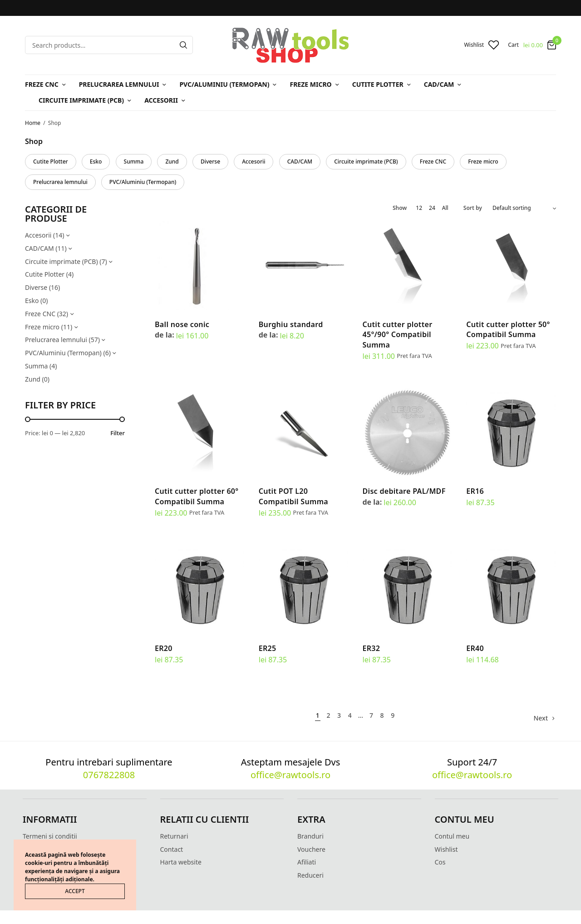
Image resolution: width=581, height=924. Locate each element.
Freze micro (310, 84)
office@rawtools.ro (290, 775)
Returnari (174, 836)
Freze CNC (42, 84)
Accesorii (161, 100)
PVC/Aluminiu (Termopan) (224, 84)
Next (541, 718)
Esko (96, 161)
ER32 (372, 648)
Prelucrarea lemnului (119, 84)
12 (419, 208)
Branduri (310, 836)
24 (432, 208)
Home (33, 123)
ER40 (475, 648)
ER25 (268, 648)
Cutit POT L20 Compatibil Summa (293, 496)
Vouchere (311, 849)
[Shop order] (524, 208)
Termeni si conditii (50, 836)
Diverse (210, 161)
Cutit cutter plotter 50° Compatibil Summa (508, 329)
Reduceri (310, 875)
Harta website (181, 862)
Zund (172, 161)
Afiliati (307, 862)
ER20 (164, 648)
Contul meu (452, 836)
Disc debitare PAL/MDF (404, 491)
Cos (440, 862)
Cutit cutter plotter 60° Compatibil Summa (197, 496)
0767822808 (109, 775)
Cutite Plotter (378, 84)
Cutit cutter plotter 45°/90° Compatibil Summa (398, 335)
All (445, 208)
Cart (513, 45)
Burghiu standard (291, 324)
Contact (172, 849)
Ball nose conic (182, 324)
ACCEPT (75, 891)
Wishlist (446, 849)
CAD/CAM (439, 84)
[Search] (183, 45)
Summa (134, 161)
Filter (118, 433)
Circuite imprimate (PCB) (81, 100)
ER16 (475, 491)
